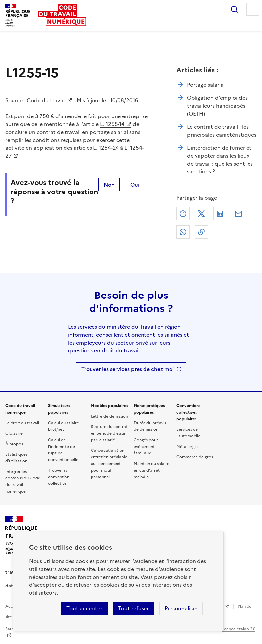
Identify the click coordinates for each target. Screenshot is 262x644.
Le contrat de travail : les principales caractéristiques (222, 131)
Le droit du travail (22, 423)
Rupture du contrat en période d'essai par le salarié (109, 433)
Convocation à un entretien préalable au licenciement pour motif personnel (109, 464)
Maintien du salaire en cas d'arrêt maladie (151, 470)
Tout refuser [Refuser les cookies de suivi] (133, 608)
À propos (14, 444)
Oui (135, 185)
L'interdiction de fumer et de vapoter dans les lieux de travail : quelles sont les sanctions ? (220, 160)
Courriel (238, 214)
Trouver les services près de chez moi (128, 369)
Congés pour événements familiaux (146, 447)
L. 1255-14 (112, 124)
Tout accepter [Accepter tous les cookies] (84, 608)
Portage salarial (206, 85)
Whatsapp (183, 232)
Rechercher (234, 9)
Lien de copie (201, 232)
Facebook (183, 214)
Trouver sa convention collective (59, 477)
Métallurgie (187, 447)
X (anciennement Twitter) (201, 214)
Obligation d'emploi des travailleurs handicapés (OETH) (217, 106)
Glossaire (14, 433)
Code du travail (46, 100)
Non (109, 185)
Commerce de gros (195, 457)
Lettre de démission (109, 416)
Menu (253, 9)
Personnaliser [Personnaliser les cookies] (181, 608)
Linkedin (220, 214)
